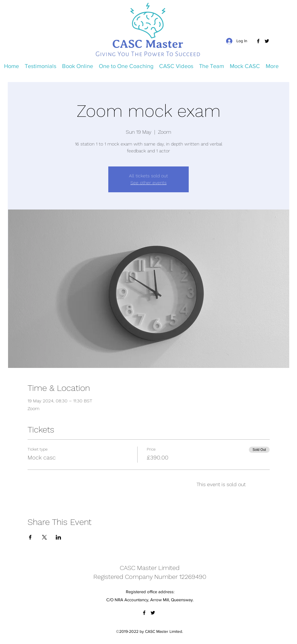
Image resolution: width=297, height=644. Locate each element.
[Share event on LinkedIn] (58, 537)
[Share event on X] (44, 537)
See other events (148, 183)
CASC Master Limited (150, 568)
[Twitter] (267, 41)
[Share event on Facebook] (30, 537)
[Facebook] (258, 41)
